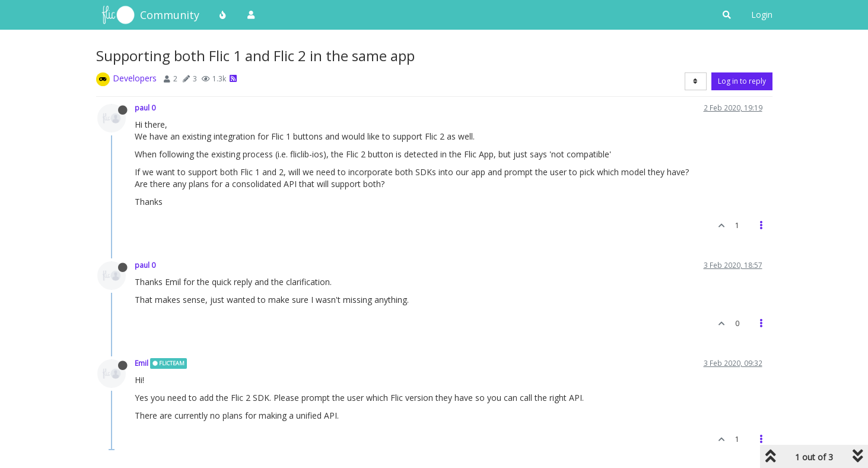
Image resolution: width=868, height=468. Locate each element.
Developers (135, 78)
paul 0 (145, 107)
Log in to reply (742, 81)
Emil (142, 363)
